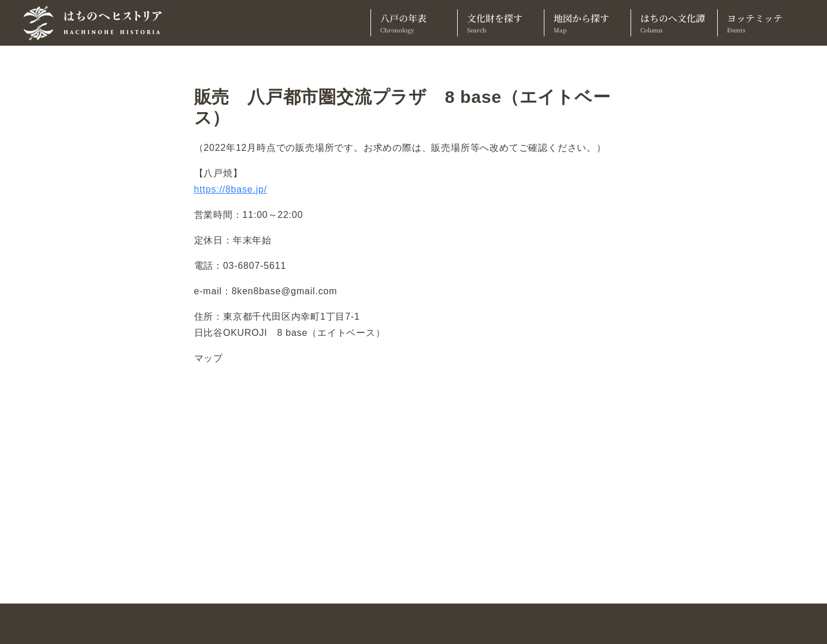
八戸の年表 (414, 23)
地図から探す (587, 23)
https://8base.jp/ (231, 189)
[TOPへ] (97, 23)
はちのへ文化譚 (674, 23)
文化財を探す (501, 23)
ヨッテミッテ (761, 23)
